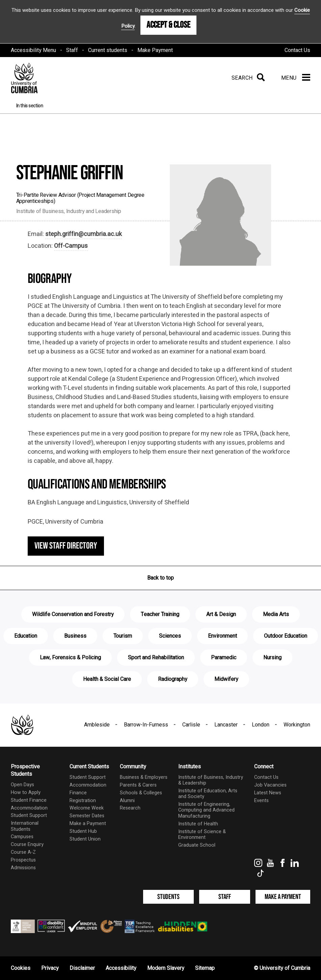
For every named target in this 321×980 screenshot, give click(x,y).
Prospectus (23, 860)
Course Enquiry (27, 844)
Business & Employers (144, 777)
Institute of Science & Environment (202, 835)
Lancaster (226, 725)
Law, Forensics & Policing (70, 658)
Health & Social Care (107, 679)
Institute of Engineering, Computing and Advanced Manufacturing (206, 810)
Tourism (123, 636)
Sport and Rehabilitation (156, 658)
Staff (72, 50)
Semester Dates (87, 816)
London (261, 725)
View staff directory (66, 546)
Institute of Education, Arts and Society (208, 794)
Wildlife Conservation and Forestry (73, 614)
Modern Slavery (166, 968)
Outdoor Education (286, 636)
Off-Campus (71, 246)
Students (168, 897)
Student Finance (29, 800)
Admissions (23, 868)
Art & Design (221, 614)
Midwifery (226, 679)
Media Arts (276, 614)
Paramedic (224, 658)
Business (75, 636)
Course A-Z (23, 852)
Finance (78, 793)
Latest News (268, 793)
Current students (108, 50)
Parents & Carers (138, 785)
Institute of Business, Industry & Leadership (211, 780)
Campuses (22, 837)
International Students (25, 826)
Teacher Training (160, 614)
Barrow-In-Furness (146, 725)
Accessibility (121, 968)
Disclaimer (82, 968)
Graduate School (197, 845)
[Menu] (296, 78)
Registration (83, 801)
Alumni (127, 801)
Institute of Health (198, 824)
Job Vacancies (270, 785)
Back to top (160, 578)
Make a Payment (88, 824)
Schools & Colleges (141, 793)
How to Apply (26, 792)
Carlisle (191, 725)
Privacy (50, 968)
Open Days (22, 785)
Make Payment (155, 50)
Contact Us (297, 50)
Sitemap (205, 968)
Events (261, 801)
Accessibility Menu (33, 50)
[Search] (247, 78)
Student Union (85, 839)
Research (130, 808)
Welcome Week (87, 808)
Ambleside (97, 725)
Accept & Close (168, 25)
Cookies (21, 968)
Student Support (29, 815)
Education (26, 636)
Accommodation (29, 808)
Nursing (272, 658)
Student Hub (83, 831)
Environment (222, 636)
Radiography (173, 679)
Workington (297, 725)
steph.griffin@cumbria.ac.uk (84, 234)
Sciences (170, 636)
